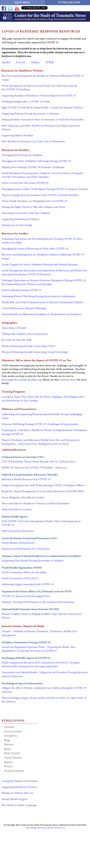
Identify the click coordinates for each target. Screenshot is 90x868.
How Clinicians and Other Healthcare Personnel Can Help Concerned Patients (41, 127)
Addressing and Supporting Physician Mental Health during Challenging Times (42, 416)
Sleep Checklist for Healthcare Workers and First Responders (36, 503)
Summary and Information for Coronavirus (26, 549)
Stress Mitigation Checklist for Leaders (23, 497)
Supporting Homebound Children (20, 219)
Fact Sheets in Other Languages (19, 805)
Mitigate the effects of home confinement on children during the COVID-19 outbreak (44, 690)
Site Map (42, 828)
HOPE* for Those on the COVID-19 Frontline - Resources (34, 467)
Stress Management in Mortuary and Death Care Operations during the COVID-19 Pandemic (39, 87)
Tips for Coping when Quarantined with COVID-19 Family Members (40, 195)
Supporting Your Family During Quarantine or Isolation (33, 560)
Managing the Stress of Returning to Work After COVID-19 (35, 248)
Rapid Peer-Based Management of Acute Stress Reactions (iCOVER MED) (43, 491)
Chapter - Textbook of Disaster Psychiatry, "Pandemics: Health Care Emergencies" (39, 633)
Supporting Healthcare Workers (19, 787)
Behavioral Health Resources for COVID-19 (26, 479)
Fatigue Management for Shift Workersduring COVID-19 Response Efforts (43, 485)
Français (20, 62)
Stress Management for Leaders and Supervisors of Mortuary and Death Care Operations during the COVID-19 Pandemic (44, 272)
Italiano (35, 62)
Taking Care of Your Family (17, 225)
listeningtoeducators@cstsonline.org (22, 380)
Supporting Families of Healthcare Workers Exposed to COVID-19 (39, 95)
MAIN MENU (22, 2)
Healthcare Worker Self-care (18, 793)
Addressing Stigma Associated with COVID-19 (28, 584)
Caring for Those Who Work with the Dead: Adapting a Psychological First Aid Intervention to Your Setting (43, 399)
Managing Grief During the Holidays (22, 155)
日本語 (50, 62)
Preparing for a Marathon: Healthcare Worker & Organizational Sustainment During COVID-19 (44, 432)
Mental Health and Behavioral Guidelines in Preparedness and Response (42, 314)
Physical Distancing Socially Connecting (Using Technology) (35, 352)
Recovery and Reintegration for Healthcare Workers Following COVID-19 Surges (43, 78)
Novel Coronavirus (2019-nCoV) (20, 578)
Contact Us (60, 828)
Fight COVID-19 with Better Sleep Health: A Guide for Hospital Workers (42, 107)
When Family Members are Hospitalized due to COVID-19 (34, 201)
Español (6, 62)
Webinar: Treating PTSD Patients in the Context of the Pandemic (38, 602)
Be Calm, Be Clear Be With (17, 340)
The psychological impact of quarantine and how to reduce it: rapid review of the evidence (44, 700)
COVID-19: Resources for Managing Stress (26, 596)
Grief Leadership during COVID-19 (22, 290)
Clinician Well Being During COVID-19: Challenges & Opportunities (40, 424)
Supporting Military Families (17, 135)
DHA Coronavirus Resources (18, 531)
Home (50, 828)
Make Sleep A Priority (14, 328)
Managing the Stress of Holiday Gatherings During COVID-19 (36, 161)
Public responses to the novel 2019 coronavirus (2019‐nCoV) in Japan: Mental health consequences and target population (41, 664)
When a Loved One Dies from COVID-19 (25, 183)
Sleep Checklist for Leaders (17, 509)
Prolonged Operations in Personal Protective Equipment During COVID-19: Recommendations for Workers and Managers (44, 282)
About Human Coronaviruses (18, 543)
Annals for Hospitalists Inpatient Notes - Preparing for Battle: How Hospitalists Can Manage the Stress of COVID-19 (39, 649)
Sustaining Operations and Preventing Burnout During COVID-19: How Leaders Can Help (42, 241)
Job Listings (31, 828)
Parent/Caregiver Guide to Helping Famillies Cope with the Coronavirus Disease (42, 616)
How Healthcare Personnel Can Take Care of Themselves (33, 141)
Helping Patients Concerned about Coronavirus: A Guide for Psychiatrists (43, 119)
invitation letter (68, 380)
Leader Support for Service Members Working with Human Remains (40, 264)
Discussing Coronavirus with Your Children (26, 213)
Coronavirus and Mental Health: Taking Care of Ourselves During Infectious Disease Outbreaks (45, 674)
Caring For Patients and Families (20, 781)
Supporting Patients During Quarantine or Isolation (30, 113)
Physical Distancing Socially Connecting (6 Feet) (29, 346)
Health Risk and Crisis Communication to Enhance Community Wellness (43, 302)
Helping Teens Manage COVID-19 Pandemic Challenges (33, 167)
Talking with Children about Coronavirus (25, 334)
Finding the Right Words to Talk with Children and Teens (33, 207)
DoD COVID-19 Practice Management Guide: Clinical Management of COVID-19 (41, 523)
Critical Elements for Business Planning (24, 308)
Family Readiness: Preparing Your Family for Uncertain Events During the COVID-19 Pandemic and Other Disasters (43, 175)
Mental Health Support (15, 799)
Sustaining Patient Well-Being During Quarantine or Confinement (39, 296)
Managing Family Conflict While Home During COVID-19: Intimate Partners (45, 189)
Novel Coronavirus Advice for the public (24, 572)
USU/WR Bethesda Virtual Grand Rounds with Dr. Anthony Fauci (39, 461)
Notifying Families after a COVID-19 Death (26, 101)
